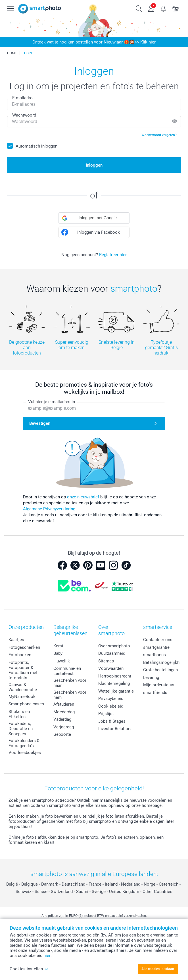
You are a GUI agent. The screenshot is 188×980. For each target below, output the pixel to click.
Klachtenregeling (114, 683)
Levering (151, 677)
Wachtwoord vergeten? (159, 135)
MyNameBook (22, 697)
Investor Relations (115, 729)
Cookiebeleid (111, 706)
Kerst (58, 646)
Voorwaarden (111, 668)
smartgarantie (156, 647)
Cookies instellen (29, 969)
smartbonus (154, 655)
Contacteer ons (158, 640)
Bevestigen (40, 423)
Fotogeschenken (24, 647)
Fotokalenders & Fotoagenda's (24, 743)
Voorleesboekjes (25, 753)
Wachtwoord (24, 115)
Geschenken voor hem (70, 695)
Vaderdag (62, 719)
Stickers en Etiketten (19, 714)
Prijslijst (106, 714)
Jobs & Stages (112, 721)
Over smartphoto (114, 646)
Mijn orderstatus (159, 685)
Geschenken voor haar (70, 683)
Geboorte (62, 734)
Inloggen (94, 165)
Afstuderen (64, 704)
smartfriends (155, 693)
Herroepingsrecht (115, 676)
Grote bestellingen (160, 670)
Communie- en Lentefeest (67, 671)
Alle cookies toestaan (158, 969)
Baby (58, 653)
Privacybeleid (111, 699)
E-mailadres (23, 98)
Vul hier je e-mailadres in (52, 402)
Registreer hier (113, 255)
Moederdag (64, 712)
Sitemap (106, 661)
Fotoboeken (20, 655)
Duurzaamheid (112, 653)
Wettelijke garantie (116, 691)
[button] (94, 218)
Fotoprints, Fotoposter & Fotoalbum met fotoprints (23, 670)
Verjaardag (64, 727)
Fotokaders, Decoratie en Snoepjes (21, 729)
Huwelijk (62, 661)
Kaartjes (16, 640)
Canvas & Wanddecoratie (23, 687)
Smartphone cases (26, 704)
